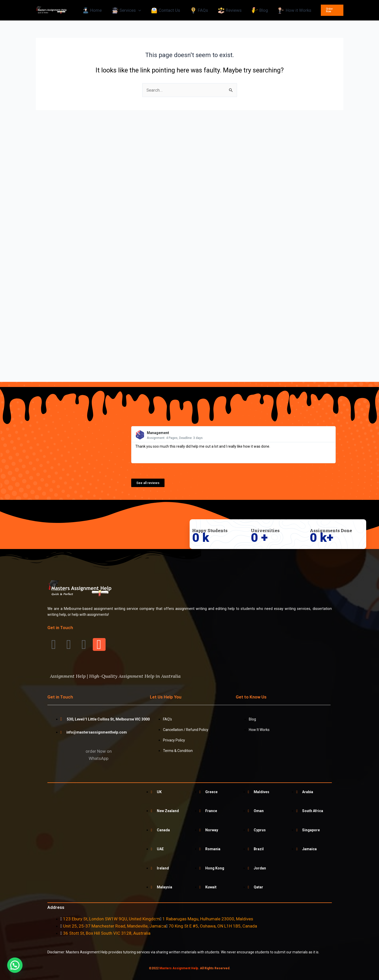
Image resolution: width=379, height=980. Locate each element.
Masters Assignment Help (179, 968)
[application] (138, 10)
